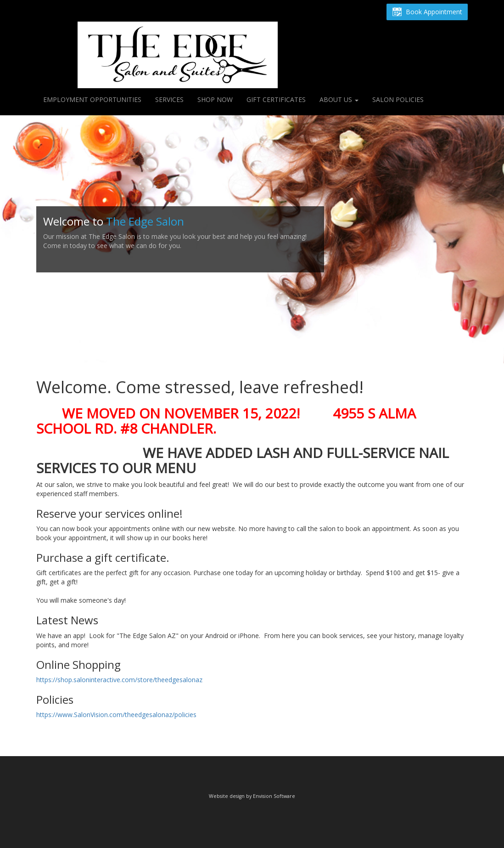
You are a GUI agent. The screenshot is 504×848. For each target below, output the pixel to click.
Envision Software (274, 796)
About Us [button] (339, 99)
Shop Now (215, 99)
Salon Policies (398, 99)
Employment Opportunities (92, 99)
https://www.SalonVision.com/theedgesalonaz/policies (116, 715)
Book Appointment (427, 12)
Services (169, 99)
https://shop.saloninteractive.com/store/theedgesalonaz (119, 680)
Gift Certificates (276, 99)
